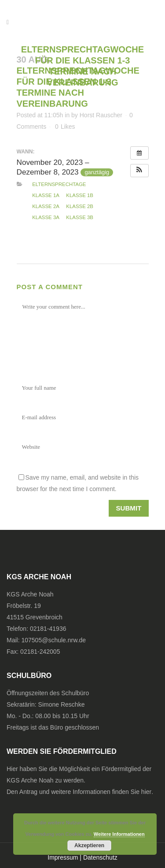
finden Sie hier (132, 792)
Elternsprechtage (59, 184)
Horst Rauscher (101, 115)
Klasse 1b (80, 195)
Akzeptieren (89, 846)
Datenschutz (100, 857)
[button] (139, 171)
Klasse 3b (80, 217)
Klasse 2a (46, 206)
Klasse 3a (46, 217)
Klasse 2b (80, 206)
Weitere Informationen (119, 834)
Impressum (63, 857)
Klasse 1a (46, 195)
